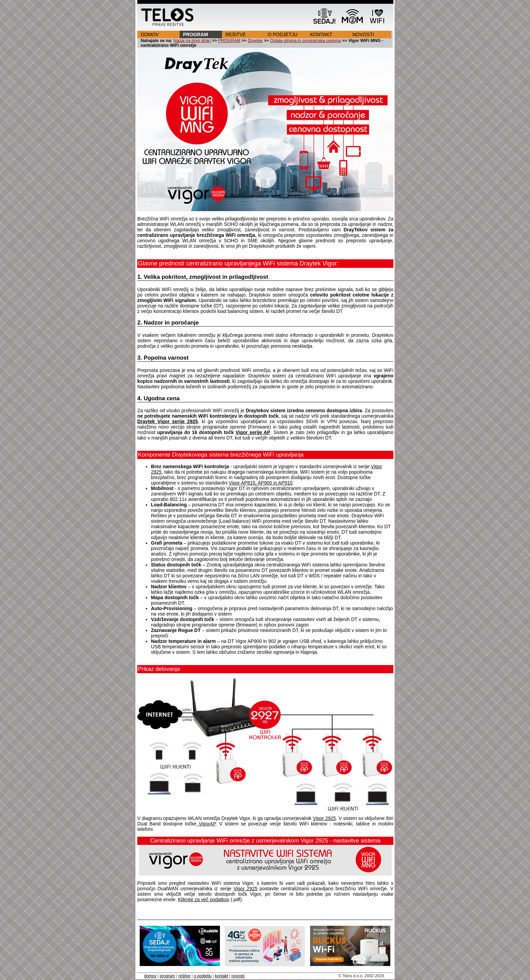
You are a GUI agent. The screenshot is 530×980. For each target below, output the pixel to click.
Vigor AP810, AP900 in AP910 (261, 483)
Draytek (255, 41)
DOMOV (150, 34)
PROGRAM (196, 34)
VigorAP (206, 824)
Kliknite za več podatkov (204, 899)
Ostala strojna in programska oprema (305, 41)
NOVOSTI (363, 34)
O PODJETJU (283, 34)
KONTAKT (321, 34)
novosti (238, 976)
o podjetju (203, 976)
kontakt (221, 976)
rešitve (184, 976)
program (168, 976)
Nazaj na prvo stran (192, 41)
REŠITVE (236, 34)
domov (150, 976)
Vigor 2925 (324, 818)
